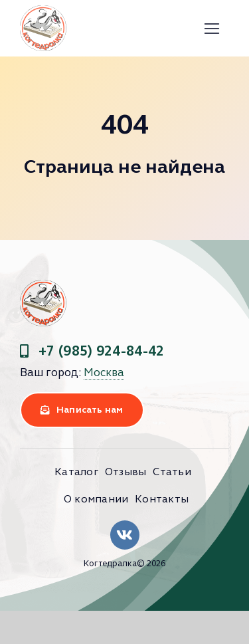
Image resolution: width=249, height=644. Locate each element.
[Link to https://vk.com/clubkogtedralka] (125, 535)
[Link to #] (211, 29)
